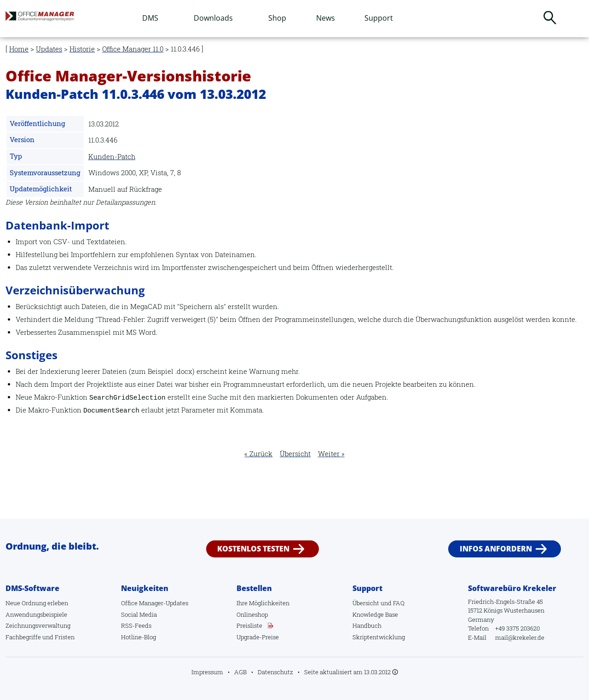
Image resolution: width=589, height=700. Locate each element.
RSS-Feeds (136, 625)
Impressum (207, 672)
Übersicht (295, 454)
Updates (49, 49)
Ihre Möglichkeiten (263, 603)
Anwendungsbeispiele (36, 614)
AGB (240, 672)
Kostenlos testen (253, 549)
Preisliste (249, 625)
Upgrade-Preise (258, 637)
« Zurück (258, 454)
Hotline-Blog (139, 637)
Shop (277, 18)
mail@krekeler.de (520, 637)
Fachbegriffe (23, 637)
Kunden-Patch (112, 157)
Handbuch (367, 625)
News (326, 18)
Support (379, 18)
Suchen (550, 17)
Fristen (65, 637)
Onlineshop (252, 614)
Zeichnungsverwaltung (38, 625)
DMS (150, 18)
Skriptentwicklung (379, 637)
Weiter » (331, 454)
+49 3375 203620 (517, 628)
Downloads (213, 18)
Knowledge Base (375, 614)
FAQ (399, 603)
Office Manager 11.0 (133, 49)
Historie (82, 49)
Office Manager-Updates (155, 603)
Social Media (139, 614)
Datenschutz (275, 672)
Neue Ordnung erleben (37, 603)
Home (19, 49)
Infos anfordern (496, 549)
